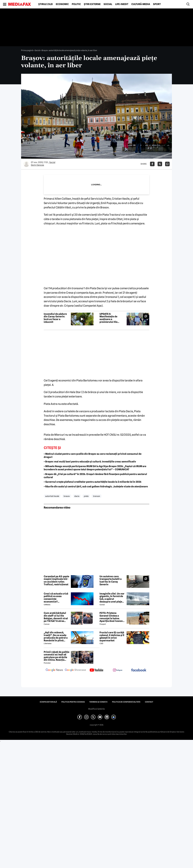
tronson (97, 496)
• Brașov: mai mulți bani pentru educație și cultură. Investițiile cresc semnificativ (90, 462)
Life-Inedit (122, 4)
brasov (67, 496)
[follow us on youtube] (96, 670)
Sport (157, 4)
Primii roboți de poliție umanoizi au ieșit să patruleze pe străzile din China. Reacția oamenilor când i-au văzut (57, 656)
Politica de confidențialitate (126, 702)
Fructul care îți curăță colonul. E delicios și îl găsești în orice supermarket (112, 636)
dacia (77, 496)
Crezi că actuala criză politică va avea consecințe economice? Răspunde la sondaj (56, 598)
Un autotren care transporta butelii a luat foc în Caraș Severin (111, 580)
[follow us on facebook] (139, 670)
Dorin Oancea (37, 165)
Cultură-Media (141, 4)
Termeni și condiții (98, 702)
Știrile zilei (46, 4)
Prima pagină (27, 50)
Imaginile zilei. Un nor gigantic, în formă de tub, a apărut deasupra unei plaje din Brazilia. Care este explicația (112, 598)
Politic (76, 4)
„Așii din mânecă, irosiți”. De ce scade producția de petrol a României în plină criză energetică (56, 636)
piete (86, 496)
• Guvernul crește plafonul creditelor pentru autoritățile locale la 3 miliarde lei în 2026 (93, 482)
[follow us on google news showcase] (75, 670)
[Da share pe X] (160, 164)
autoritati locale (52, 496)
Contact (149, 702)
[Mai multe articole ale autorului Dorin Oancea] (26, 164)
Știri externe (92, 4)
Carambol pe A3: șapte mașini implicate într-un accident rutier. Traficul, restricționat (56, 580)
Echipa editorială (48, 702)
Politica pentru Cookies (73, 702)
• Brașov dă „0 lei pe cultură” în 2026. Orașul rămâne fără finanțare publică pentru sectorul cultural (95, 476)
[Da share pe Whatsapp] (167, 164)
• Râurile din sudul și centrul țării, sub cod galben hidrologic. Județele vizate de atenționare (96, 487)
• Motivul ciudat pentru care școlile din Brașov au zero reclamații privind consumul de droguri (93, 455)
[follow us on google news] (54, 670)
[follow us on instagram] (118, 670)
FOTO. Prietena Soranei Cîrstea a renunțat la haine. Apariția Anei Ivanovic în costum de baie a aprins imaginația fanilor (112, 617)
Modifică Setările (96, 709)
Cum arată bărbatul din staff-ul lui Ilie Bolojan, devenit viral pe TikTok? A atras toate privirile (56, 617)
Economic (62, 4)
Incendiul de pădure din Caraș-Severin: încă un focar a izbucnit (55, 318)
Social (108, 4)
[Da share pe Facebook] (152, 164)
